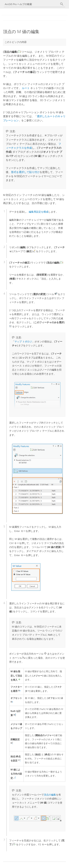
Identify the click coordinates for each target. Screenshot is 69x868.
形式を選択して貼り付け (25, 172)
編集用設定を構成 (39, 211)
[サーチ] (62, 4)
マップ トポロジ (23, 341)
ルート (26, 88)
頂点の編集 (50, 794)
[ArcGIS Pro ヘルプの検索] (32, 4)
